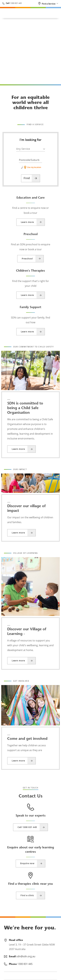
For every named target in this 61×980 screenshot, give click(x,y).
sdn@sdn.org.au (26, 956)
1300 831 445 (16, 3)
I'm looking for (30, 140)
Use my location (30, 167)
